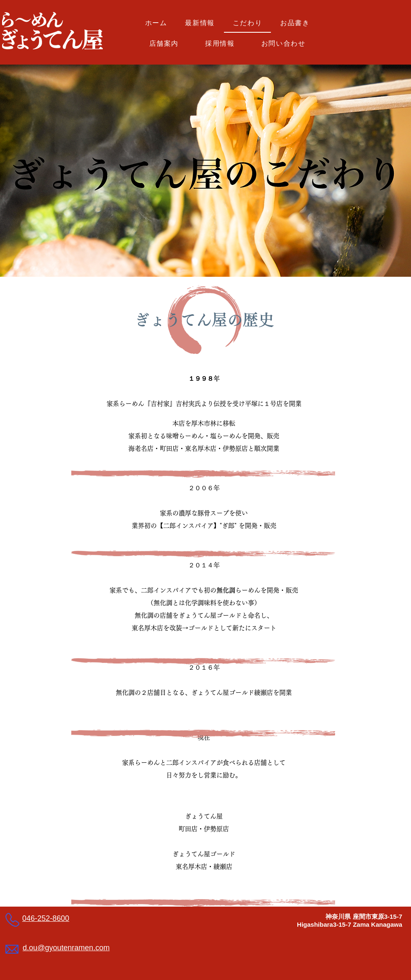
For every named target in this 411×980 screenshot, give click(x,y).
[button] (295, 24)
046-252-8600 (46, 918)
